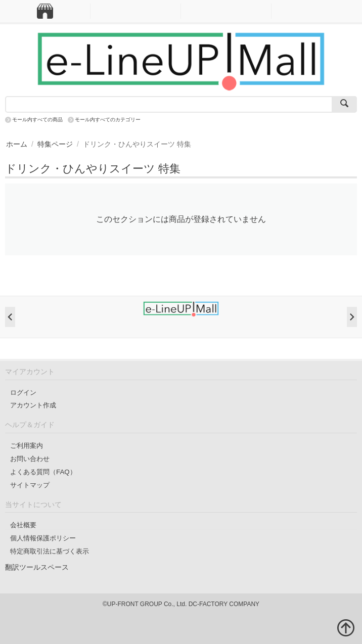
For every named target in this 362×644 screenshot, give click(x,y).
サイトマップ (30, 485)
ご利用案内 (27, 446)
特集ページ (55, 144)
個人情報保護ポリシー (43, 538)
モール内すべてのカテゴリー (108, 120)
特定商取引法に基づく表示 (50, 551)
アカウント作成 (33, 405)
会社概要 (23, 525)
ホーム (17, 144)
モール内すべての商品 (37, 120)
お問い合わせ (30, 459)
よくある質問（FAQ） (43, 472)
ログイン (23, 393)
